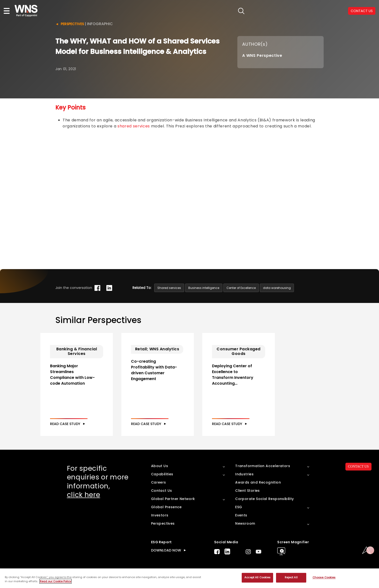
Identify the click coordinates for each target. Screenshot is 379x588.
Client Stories (248, 491)
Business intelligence (204, 288)
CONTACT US (358, 467)
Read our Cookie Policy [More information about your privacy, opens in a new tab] (55, 581)
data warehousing (277, 288)
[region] (189, 578)
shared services (134, 126)
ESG (239, 507)
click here (84, 495)
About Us (160, 466)
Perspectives (72, 24)
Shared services (169, 288)
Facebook (217, 552)
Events (241, 515)
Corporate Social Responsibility (264, 499)
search (241, 11)
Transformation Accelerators (263, 466)
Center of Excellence (241, 288)
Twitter (238, 551)
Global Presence (166, 507)
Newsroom (245, 523)
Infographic (100, 24)
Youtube (259, 552)
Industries (244, 474)
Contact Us (162, 491)
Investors (160, 515)
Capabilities (162, 474)
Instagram (248, 552)
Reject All (291, 578)
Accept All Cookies (257, 578)
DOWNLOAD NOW (166, 550)
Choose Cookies (324, 578)
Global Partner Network (173, 499)
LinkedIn (227, 551)
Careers (159, 482)
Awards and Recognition (258, 482)
